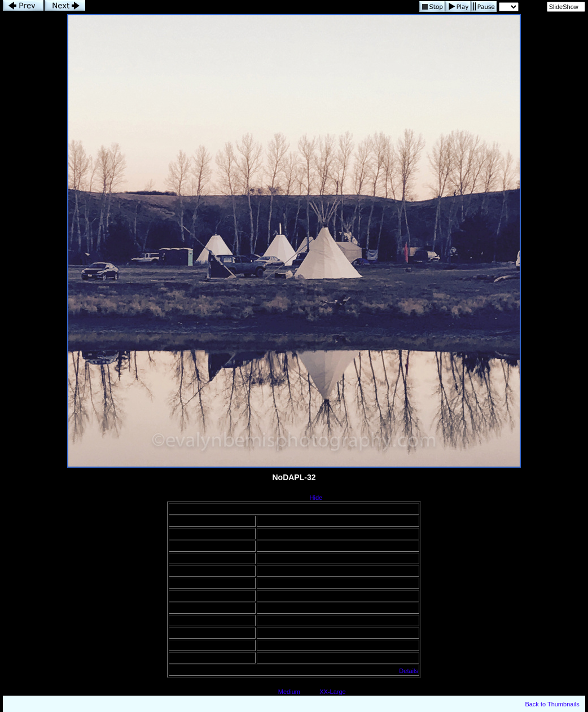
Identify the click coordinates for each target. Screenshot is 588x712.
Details (409, 671)
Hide (316, 498)
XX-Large (332, 692)
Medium (289, 692)
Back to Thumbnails (552, 704)
